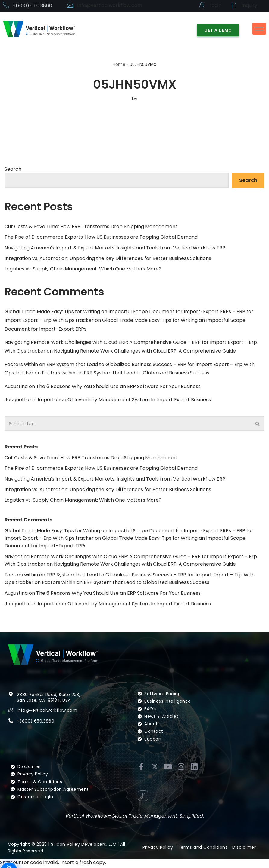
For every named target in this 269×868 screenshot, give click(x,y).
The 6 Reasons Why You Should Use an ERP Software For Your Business (118, 387)
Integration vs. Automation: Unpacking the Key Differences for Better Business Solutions (108, 259)
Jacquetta (17, 400)
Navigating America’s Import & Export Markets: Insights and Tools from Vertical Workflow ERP (115, 248)
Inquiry (249, 5)
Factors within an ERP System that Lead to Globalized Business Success (126, 373)
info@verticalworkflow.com (110, 5)
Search (13, 169)
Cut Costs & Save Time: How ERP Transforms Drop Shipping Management (91, 226)
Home (119, 64)
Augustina (16, 387)
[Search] (128, 424)
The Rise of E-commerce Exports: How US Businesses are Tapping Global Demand (101, 237)
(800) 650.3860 (37, 730)
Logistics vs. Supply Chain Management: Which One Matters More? (83, 269)
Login (215, 5)
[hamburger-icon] (259, 29)
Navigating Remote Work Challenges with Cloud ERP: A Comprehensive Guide (145, 351)
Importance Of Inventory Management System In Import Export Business (124, 400)
